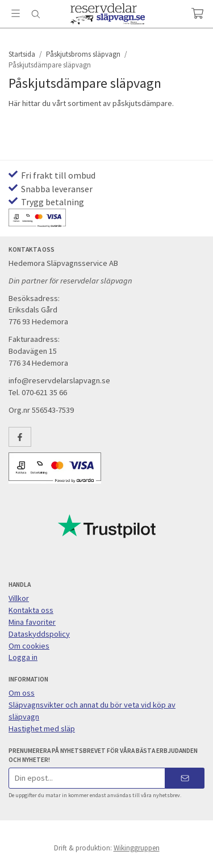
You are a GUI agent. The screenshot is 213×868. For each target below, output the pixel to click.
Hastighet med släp (42, 729)
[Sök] (35, 14)
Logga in (23, 657)
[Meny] (16, 13)
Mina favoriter (32, 622)
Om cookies (29, 646)
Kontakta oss (31, 610)
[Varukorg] (197, 13)
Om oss (22, 693)
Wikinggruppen (137, 848)
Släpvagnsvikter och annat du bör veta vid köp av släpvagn (92, 711)
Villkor (19, 598)
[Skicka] (185, 778)
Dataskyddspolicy (39, 634)
